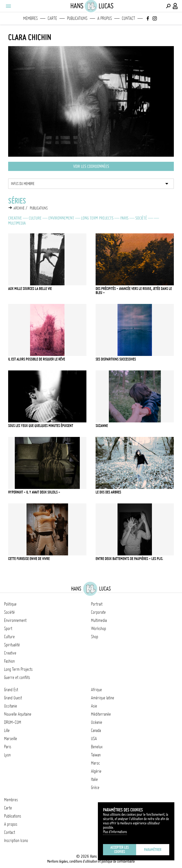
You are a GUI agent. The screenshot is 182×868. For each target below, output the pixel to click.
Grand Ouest (13, 698)
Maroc (95, 763)
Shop (95, 637)
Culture (35, 218)
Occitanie (11, 706)
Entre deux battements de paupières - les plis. (129, 559)
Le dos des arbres (108, 492)
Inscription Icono (16, 840)
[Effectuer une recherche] (168, 6)
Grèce (95, 787)
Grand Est (11, 690)
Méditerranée (101, 714)
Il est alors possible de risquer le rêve (37, 359)
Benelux (97, 747)
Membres (30, 18)
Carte (52, 18)
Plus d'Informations (115, 832)
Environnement (61, 218)
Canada (96, 730)
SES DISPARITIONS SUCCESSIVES (116, 359)
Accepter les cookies (120, 850)
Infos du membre (23, 184)
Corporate (98, 612)
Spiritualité (12, 645)
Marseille (11, 739)
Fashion (9, 661)
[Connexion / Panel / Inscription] (175, 6)
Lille (7, 730)
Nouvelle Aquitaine (18, 714)
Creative (15, 218)
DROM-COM (13, 722)
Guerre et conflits (17, 677)
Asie (94, 706)
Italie (94, 779)
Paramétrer (153, 850)
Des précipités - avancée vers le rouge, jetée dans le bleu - (134, 291)
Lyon (7, 755)
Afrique (96, 690)
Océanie (97, 722)
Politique (10, 604)
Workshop (99, 629)
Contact (128, 18)
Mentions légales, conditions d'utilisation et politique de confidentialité (91, 861)
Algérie (96, 771)
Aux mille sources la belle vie (30, 289)
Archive (19, 208)
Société (141, 218)
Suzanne (102, 426)
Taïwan (96, 755)
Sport (8, 629)
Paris (124, 218)
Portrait (97, 604)
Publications (77, 18)
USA (94, 739)
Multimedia (17, 223)
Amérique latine (103, 698)
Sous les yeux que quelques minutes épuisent (41, 426)
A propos (105, 18)
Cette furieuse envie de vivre (29, 559)
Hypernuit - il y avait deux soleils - (34, 492)
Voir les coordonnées (91, 166)
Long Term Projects (97, 218)
